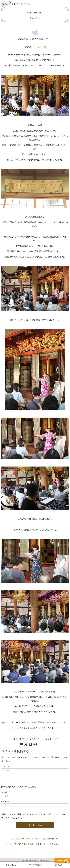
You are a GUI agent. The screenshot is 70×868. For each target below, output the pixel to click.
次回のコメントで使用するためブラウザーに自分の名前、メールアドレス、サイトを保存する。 (33, 816)
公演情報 (35, 865)
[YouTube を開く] (21, 744)
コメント (5, 767)
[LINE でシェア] (30, 744)
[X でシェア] (26, 744)
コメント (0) (41, 47)
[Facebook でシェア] (40, 744)
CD (58, 865)
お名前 (4, 792)
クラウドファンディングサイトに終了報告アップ (36, 839)
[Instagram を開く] (35, 745)
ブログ (12, 865)
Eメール (5, 802)
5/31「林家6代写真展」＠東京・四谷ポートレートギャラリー (34, 844)
